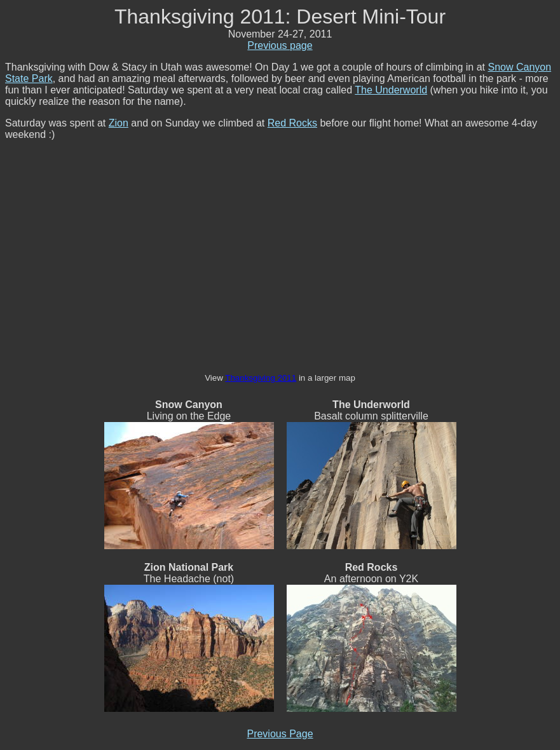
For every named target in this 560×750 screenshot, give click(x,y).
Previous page (280, 45)
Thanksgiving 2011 (261, 378)
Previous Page (280, 734)
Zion (119, 123)
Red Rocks (292, 123)
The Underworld (391, 90)
